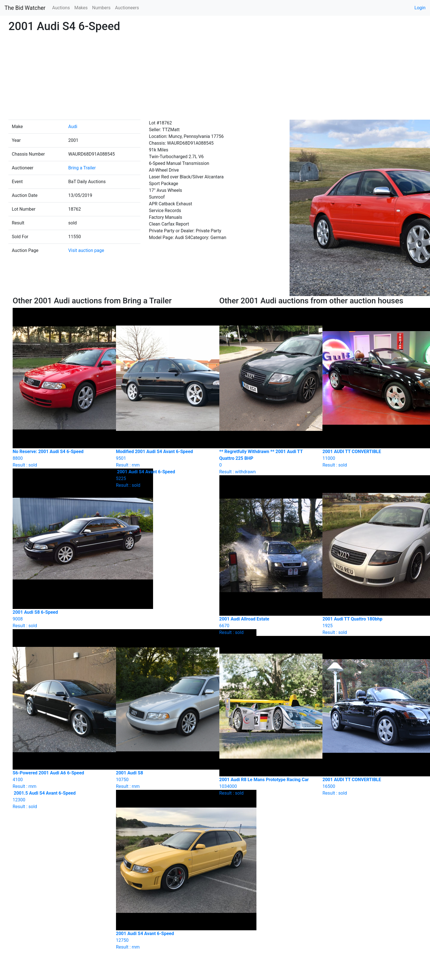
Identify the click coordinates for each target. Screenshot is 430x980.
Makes (81, 8)
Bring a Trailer (82, 168)
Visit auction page (86, 250)
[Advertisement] (215, 78)
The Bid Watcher (25, 8)
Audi (73, 127)
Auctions (61, 8)
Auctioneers (127, 8)
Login (420, 8)
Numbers (101, 8)
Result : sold (163, 478)
